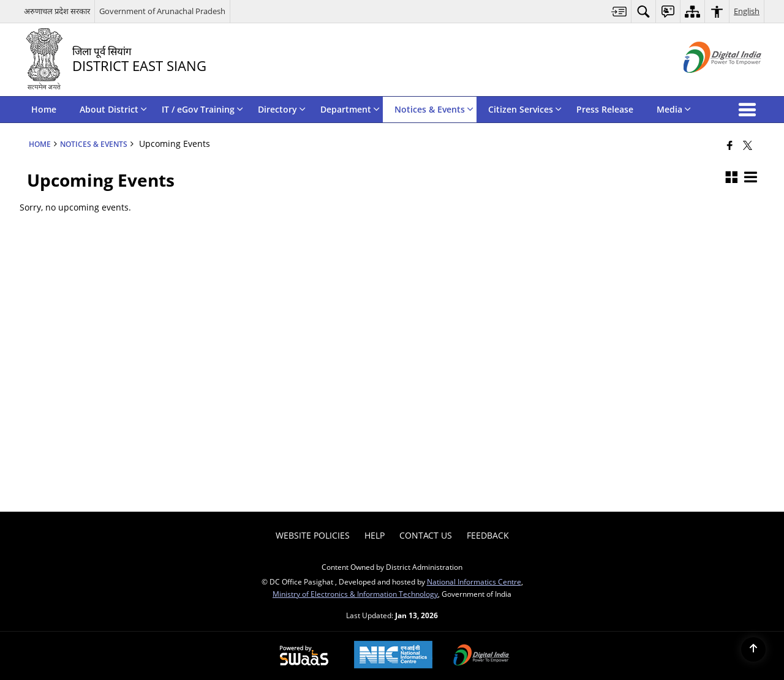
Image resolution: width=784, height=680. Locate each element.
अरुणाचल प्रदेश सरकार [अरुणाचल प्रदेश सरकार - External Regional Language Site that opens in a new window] (57, 11)
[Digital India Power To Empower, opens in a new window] (481, 656)
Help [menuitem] (375, 535)
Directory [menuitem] (282, 109)
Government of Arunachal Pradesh (162, 11)
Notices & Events (94, 144)
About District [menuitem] (113, 109)
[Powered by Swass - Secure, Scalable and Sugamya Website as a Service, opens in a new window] (304, 656)
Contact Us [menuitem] (426, 535)
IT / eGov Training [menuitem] (202, 109)
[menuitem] (619, 11)
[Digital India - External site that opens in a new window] (707, 83)
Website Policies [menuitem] (313, 535)
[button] (750, 110)
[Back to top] (753, 649)
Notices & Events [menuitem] (434, 109)
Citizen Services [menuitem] (525, 109)
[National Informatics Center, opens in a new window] (393, 656)
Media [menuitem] (674, 109)
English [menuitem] (747, 11)
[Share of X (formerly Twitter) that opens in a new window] (748, 145)
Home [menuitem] (44, 109)
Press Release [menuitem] (605, 109)
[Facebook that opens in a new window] (730, 145)
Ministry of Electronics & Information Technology (355, 594)
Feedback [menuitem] (488, 535)
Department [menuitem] (350, 109)
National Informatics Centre (474, 581)
